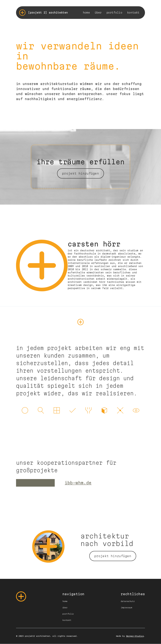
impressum (126, 607)
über (98, 13)
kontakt (133, 13)
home (86, 13)
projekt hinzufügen (80, 173)
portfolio (114, 13)
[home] (43, 13)
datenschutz (128, 601)
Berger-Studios (135, 636)
